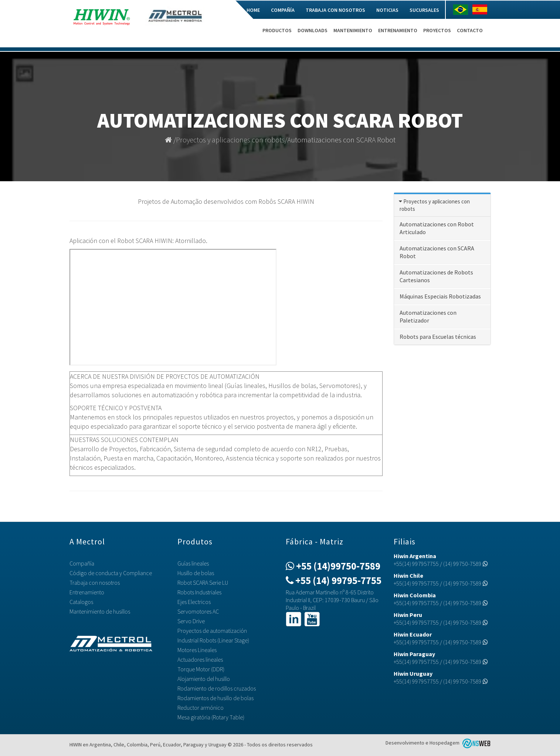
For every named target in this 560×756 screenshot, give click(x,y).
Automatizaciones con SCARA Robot (437, 252)
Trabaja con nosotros (335, 10)
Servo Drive (191, 621)
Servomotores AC (198, 611)
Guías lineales (193, 563)
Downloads (313, 30)
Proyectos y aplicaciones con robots (230, 140)
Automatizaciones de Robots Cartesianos (436, 276)
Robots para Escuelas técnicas (438, 337)
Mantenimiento (353, 30)
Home (253, 10)
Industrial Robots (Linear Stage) (213, 640)
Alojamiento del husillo (204, 679)
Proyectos (437, 30)
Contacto (470, 30)
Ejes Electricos (194, 602)
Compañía (283, 10)
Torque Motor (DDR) (201, 669)
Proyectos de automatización (212, 631)
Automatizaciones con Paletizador (428, 316)
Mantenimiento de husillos (100, 611)
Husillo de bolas (196, 573)
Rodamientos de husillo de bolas (215, 698)
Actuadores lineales (200, 659)
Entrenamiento (398, 30)
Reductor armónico (201, 708)
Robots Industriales (199, 592)
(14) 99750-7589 (466, 564)
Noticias (387, 10)
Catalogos (81, 602)
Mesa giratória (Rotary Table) (211, 717)
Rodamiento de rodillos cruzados (217, 688)
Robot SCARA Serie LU (203, 583)
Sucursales (424, 10)
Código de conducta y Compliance (111, 573)
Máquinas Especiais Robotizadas (440, 296)
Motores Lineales (197, 650)
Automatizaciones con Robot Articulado (437, 228)
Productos (277, 30)
